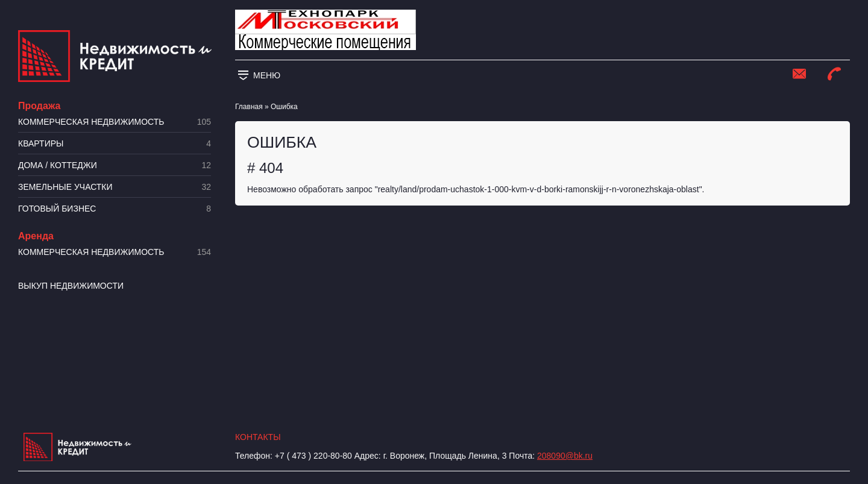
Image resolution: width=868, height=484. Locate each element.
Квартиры (115, 144)
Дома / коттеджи (115, 165)
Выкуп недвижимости (71, 286)
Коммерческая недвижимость (115, 122)
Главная (249, 107)
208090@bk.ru (565, 456)
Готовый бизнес (115, 209)
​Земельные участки (115, 187)
